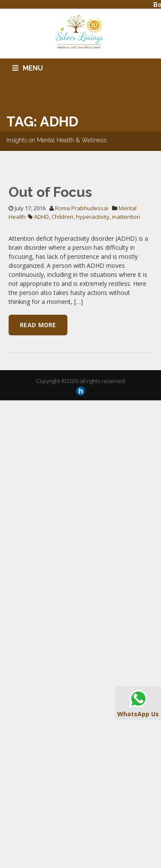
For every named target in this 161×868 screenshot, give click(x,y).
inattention (126, 217)
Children (62, 217)
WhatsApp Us (138, 703)
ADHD (41, 217)
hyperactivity (93, 217)
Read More (38, 325)
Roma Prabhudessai (82, 208)
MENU (33, 68)
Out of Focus (50, 192)
